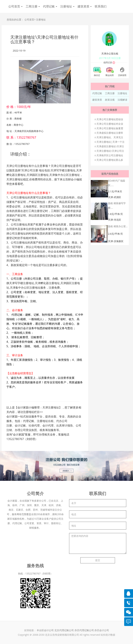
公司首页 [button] (15, 6)
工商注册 (110, 93)
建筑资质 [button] (85, 6)
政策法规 (110, 100)
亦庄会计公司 (102, 630)
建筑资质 (97, 100)
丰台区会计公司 (45, 630)
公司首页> (30, 20)
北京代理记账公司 (64, 630)
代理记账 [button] (50, 6)
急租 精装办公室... (118, 226)
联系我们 (101, 6)
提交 (98, 560)
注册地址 (41, 20)
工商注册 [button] (33, 6)
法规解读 (122, 100)
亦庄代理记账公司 (85, 630)
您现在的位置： (15, 20)
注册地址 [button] (67, 6)
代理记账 (97, 93)
